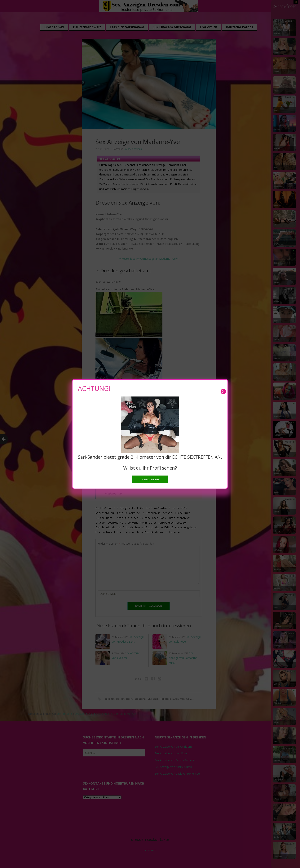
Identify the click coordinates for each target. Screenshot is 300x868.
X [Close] (223, 391)
